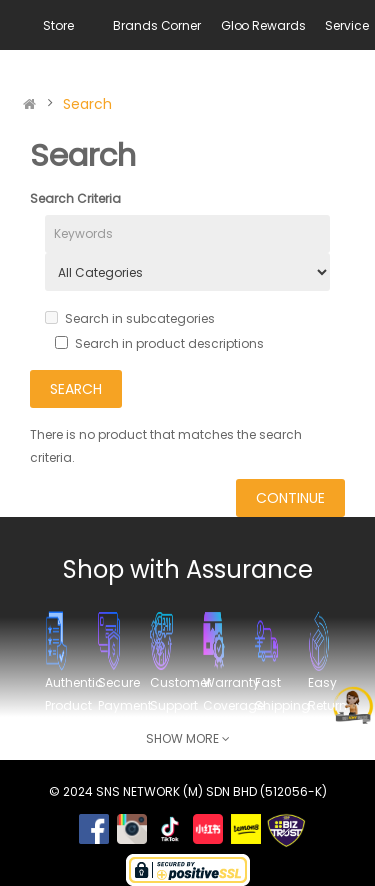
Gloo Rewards (263, 25)
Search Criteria (75, 198)
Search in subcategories (130, 318)
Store (58, 25)
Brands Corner (156, 25)
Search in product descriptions (159, 343)
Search (87, 104)
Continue (290, 498)
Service (346, 25)
